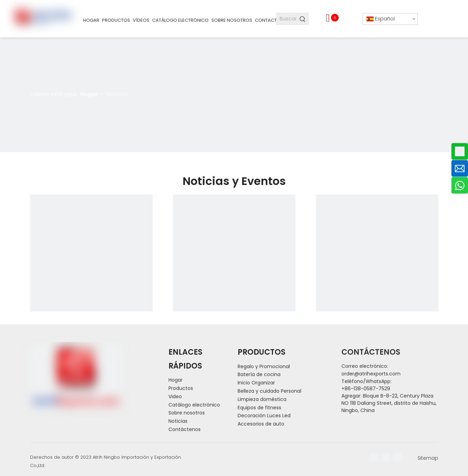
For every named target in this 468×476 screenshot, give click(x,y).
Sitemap (428, 458)
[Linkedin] (386, 458)
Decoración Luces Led (264, 416)
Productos (181, 388)
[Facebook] (374, 458)
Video (175, 396)
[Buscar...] (287, 19)
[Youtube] (398, 458)
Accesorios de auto (261, 424)
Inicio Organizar (256, 383)
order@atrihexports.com (371, 374)
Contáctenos (185, 429)
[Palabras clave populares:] (302, 19)
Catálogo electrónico (194, 405)
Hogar (176, 380)
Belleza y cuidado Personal (269, 391)
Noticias (178, 421)
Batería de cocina (259, 374)
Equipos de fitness (259, 408)
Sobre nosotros (187, 413)
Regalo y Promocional (264, 366)
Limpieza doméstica (262, 399)
